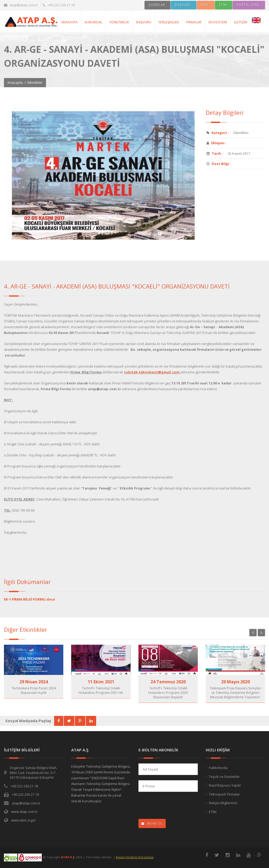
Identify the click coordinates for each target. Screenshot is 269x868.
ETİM (213, 812)
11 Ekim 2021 (101, 682)
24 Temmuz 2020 (168, 682)
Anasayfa (15, 82)
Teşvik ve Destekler (224, 777)
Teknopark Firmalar (224, 794)
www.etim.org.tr (23, 820)
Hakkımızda (218, 768)
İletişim (241, 22)
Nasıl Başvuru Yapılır (225, 785)
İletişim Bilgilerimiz (223, 803)
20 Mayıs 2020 (236, 682)
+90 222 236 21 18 (59, 5)
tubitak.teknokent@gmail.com (152, 376)
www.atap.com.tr (24, 812)
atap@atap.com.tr (21, 5)
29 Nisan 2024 (34, 682)
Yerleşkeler (169, 22)
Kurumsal (93, 22)
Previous (253, 633)
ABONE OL (152, 823)
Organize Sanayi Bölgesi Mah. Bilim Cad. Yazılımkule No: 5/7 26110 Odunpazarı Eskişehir (33, 773)
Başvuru (144, 22)
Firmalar (194, 22)
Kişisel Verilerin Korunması (135, 857)
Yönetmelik (119, 22)
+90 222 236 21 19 (25, 794)
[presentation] (173, 806)
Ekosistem (218, 22)
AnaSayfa (69, 22)
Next (261, 633)
